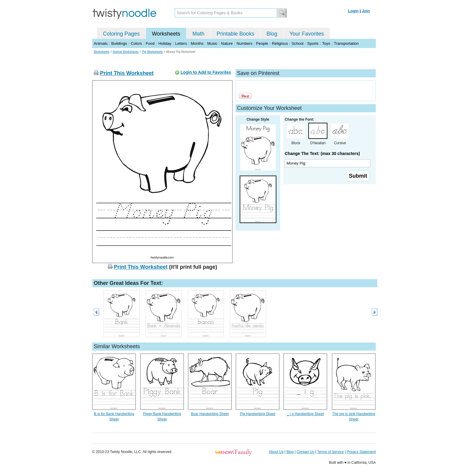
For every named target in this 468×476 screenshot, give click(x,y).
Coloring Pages (121, 34)
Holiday (165, 43)
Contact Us (305, 452)
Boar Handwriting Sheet (210, 414)
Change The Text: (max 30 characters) (322, 153)
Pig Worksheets (152, 52)
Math (198, 34)
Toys (326, 43)
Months (197, 43)
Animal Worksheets (126, 52)
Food (150, 43)
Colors (136, 43)
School (298, 43)
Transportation (346, 43)
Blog (272, 34)
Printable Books (235, 34)
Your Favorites (307, 34)
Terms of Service (330, 452)
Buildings (119, 43)
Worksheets (166, 34)
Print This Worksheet (127, 73)
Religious (280, 43)
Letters (181, 43)
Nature (227, 43)
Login (353, 11)
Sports (313, 43)
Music (212, 43)
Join (366, 11)
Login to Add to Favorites (206, 72)
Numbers (244, 43)
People (262, 43)
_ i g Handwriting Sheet (305, 414)
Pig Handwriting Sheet (258, 414)
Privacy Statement (361, 452)
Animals (101, 43)
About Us (276, 452)
